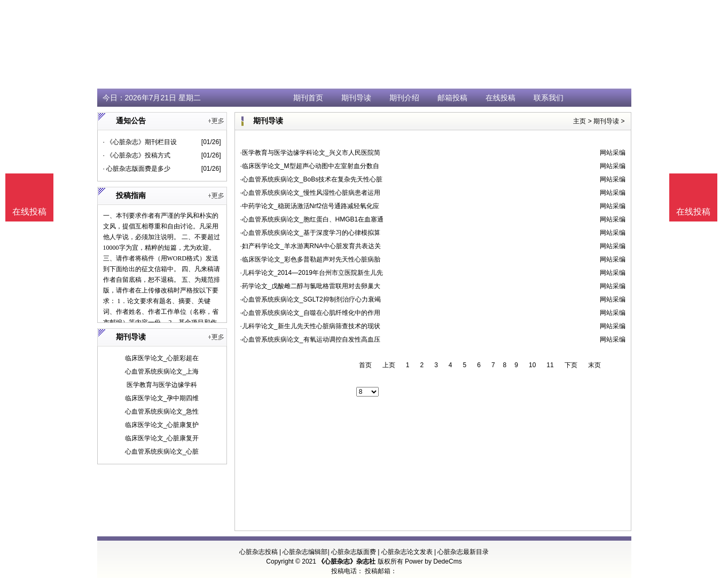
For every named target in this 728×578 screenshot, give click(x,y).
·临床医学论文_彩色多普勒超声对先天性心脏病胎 (310, 259)
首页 (365, 365)
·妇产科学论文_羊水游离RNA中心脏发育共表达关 (311, 246)
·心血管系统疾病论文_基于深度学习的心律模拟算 (310, 233)
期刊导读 (356, 98)
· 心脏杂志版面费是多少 (137, 169)
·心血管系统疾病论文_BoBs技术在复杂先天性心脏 (312, 179)
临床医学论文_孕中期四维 (162, 398)
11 (550, 365)
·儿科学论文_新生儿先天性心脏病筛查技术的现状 (310, 326)
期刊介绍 (404, 98)
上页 (389, 365)
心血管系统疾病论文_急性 (162, 411)
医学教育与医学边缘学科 (162, 385)
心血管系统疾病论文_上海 (162, 371)
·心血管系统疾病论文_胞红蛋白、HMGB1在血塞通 (312, 219)
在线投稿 (500, 98)
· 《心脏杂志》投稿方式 (137, 155)
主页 (580, 121)
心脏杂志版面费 (354, 552)
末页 (594, 365)
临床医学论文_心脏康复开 (162, 438)
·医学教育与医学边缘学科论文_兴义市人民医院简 (310, 153)
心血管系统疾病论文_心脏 (162, 452)
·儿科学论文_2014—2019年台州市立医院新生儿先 (312, 273)
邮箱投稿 (452, 98)
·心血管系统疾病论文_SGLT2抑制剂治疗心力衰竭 (311, 299)
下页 (571, 365)
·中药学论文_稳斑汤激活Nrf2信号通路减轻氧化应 (310, 206)
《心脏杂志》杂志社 (347, 561)
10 (532, 365)
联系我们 (549, 98)
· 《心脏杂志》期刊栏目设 (140, 142)
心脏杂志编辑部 (305, 552)
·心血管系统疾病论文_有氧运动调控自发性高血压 (310, 339)
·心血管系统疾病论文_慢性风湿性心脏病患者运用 (310, 193)
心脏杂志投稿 (259, 552)
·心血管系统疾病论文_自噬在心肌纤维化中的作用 (310, 313)
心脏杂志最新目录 (463, 552)
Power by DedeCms (433, 561)
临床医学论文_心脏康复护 (162, 425)
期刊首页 (308, 98)
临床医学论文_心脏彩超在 (162, 358)
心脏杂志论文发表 (407, 552)
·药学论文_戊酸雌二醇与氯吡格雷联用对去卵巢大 (310, 286)
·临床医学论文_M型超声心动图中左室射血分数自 (310, 166)
